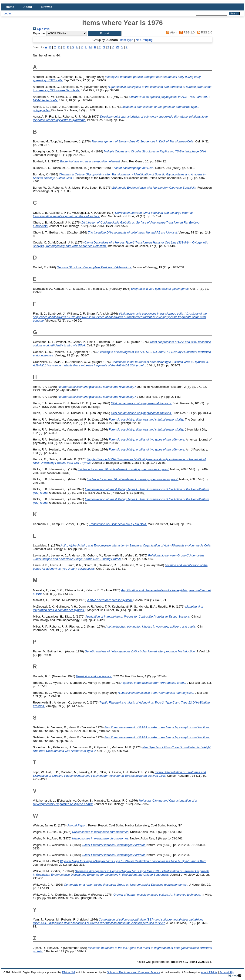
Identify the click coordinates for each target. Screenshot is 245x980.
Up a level (42, 29)
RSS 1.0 (186, 32)
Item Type (127, 40)
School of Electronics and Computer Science (134, 972)
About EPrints (209, 972)
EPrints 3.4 (68, 972)
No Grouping (144, 40)
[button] (105, 33)
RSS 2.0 (204, 32)
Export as (39, 33)
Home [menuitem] (10, 7)
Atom (171, 32)
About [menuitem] (28, 7)
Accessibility (227, 972)
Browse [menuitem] (47, 7)
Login (7, 13)
